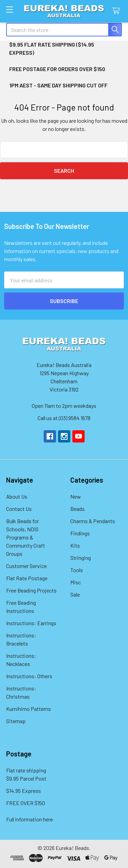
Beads (77, 509)
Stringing (81, 558)
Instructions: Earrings (31, 623)
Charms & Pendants (93, 521)
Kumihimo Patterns (29, 709)
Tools (77, 570)
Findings (80, 533)
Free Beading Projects (31, 590)
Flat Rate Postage (27, 578)
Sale (75, 594)
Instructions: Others (29, 676)
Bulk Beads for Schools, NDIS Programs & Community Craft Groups (26, 537)
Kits (75, 545)
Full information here (30, 819)
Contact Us (19, 509)
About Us (17, 496)
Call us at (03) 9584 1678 (64, 418)
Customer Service (26, 566)
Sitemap (16, 721)
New (76, 496)
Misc (76, 582)
